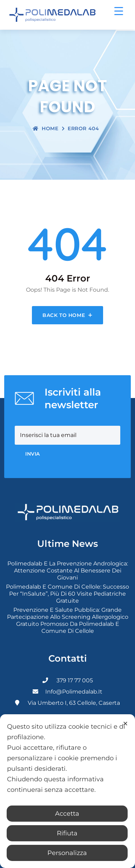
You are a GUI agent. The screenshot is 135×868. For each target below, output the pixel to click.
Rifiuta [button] (67, 833)
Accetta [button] (67, 814)
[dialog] (67, 791)
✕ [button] (125, 724)
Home (46, 128)
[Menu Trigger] (119, 11)
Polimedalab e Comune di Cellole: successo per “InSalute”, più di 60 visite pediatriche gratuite (67, 594)
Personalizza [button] (67, 853)
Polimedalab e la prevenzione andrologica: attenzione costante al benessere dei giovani (68, 571)
